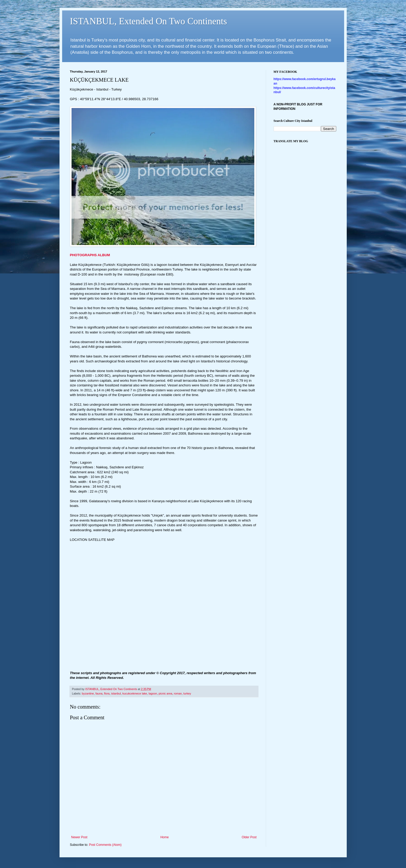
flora (107, 693)
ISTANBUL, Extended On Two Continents (149, 21)
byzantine (88, 693)
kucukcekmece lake (135, 693)
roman (178, 693)
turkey (187, 693)
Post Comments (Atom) (105, 845)
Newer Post (79, 837)
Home (164, 837)
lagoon (153, 693)
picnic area (165, 693)
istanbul (116, 693)
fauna (99, 693)
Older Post (249, 837)
